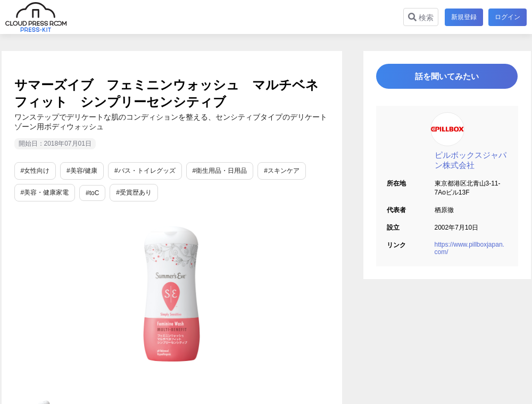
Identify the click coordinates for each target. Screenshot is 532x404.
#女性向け (35, 171)
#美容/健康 (82, 171)
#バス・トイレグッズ (145, 171)
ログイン (508, 17)
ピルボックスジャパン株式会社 (471, 163)
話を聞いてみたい (447, 78)
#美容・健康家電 (45, 192)
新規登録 (463, 17)
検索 (420, 17)
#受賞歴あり (134, 192)
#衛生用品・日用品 (220, 171)
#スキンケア (282, 171)
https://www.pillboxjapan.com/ (469, 251)
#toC (92, 193)
